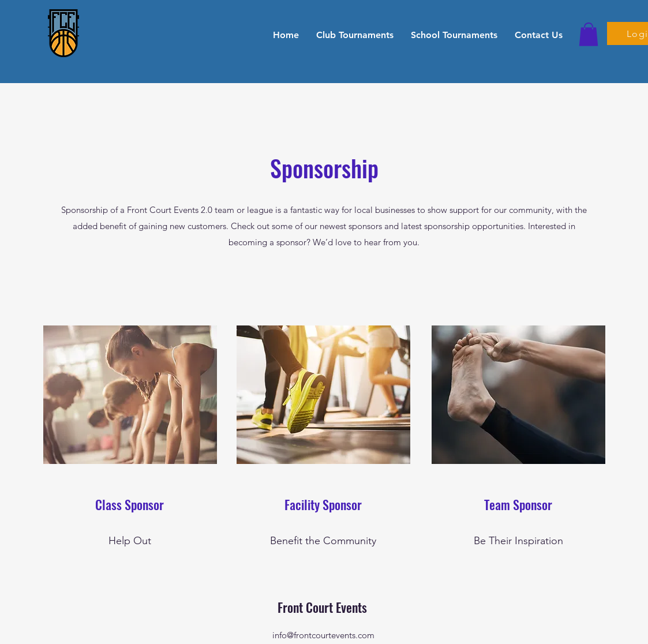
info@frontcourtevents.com (323, 635)
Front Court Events (324, 607)
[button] (355, 35)
